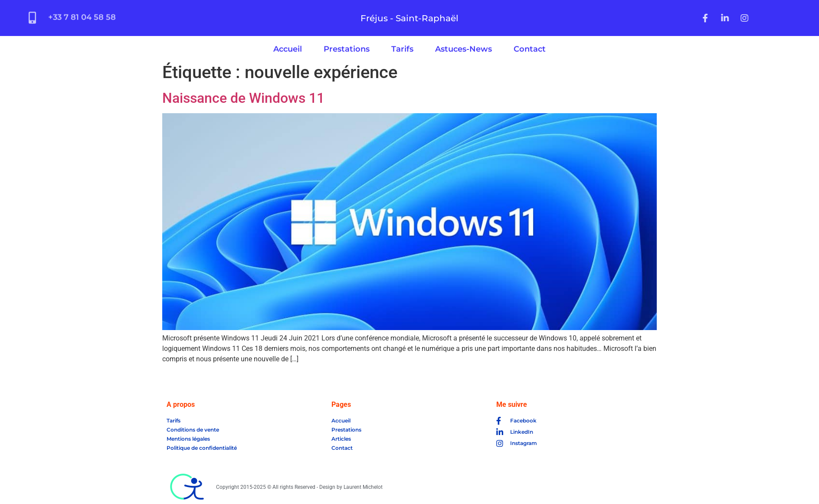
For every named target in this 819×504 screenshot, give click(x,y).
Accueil (288, 49)
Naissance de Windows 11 (243, 98)
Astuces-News (464, 49)
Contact (530, 49)
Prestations (347, 49)
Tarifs (402, 49)
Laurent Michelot (363, 487)
